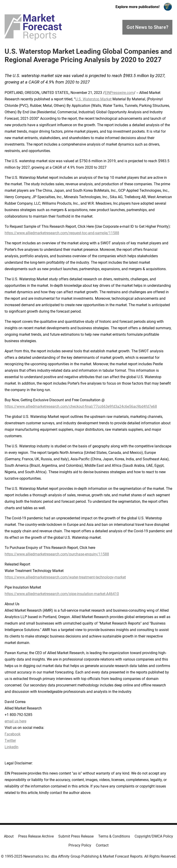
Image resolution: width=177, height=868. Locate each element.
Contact (102, 845)
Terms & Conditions (114, 836)
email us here (15, 721)
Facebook (13, 734)
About (9, 836)
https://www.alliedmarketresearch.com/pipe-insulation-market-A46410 (62, 594)
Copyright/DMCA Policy (154, 836)
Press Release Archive (36, 836)
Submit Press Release (76, 836)
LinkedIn (12, 747)
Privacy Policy (80, 845)
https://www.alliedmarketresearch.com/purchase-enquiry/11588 (57, 554)
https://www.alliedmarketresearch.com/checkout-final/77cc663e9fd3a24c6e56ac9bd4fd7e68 (81, 406)
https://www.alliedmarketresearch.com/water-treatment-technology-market (65, 577)
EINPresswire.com (119, 93)
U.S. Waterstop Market (93, 99)
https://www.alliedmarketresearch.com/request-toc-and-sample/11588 (62, 233)
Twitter (10, 741)
